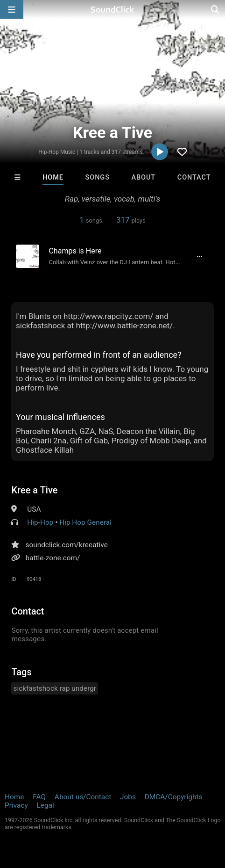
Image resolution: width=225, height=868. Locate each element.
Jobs (128, 797)
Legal (46, 805)
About (144, 177)
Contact (194, 177)
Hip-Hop (40, 522)
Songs (98, 177)
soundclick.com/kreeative (66, 545)
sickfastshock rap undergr (55, 688)
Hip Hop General (85, 522)
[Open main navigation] (12, 9)
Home (53, 177)
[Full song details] (200, 256)
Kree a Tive (34, 490)
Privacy (16, 805)
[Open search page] (216, 9)
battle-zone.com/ (53, 558)
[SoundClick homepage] (112, 9)
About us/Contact (83, 797)
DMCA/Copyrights (174, 797)
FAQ (39, 797)
